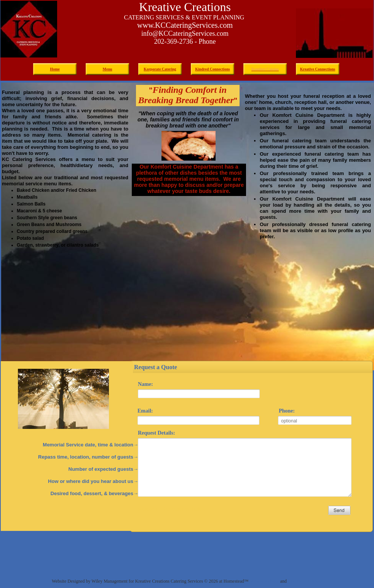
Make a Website (265, 581)
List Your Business (305, 581)
